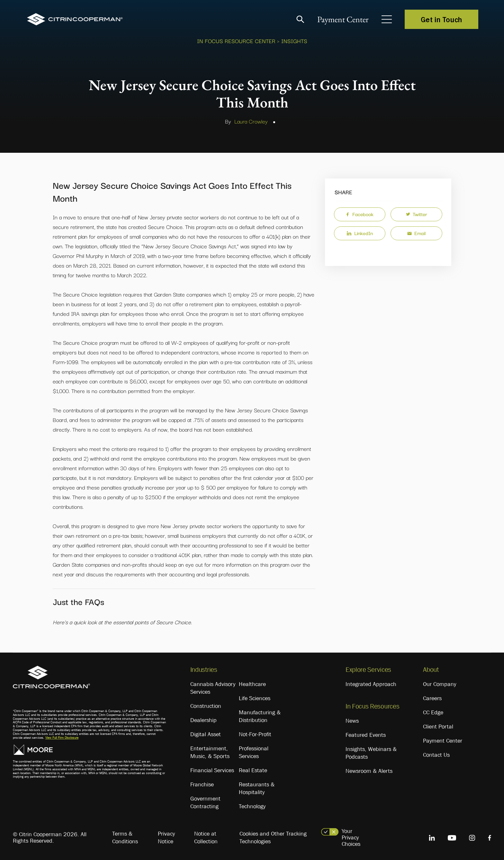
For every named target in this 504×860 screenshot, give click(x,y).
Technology (252, 806)
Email (416, 233)
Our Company (440, 684)
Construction (206, 706)
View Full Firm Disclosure (62, 738)
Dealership (203, 720)
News (352, 721)
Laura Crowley (251, 121)
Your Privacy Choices (351, 837)
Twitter (417, 214)
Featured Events (366, 735)
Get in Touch (441, 19)
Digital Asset (206, 734)
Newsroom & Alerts (369, 771)
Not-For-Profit (255, 734)
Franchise (202, 784)
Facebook (360, 214)
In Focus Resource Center (236, 41)
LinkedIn (360, 233)
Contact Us (436, 755)
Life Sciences (255, 698)
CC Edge (433, 712)
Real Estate (253, 770)
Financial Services (212, 770)
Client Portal (438, 727)
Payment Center (343, 19)
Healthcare (252, 684)
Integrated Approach (371, 684)
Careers (432, 698)
